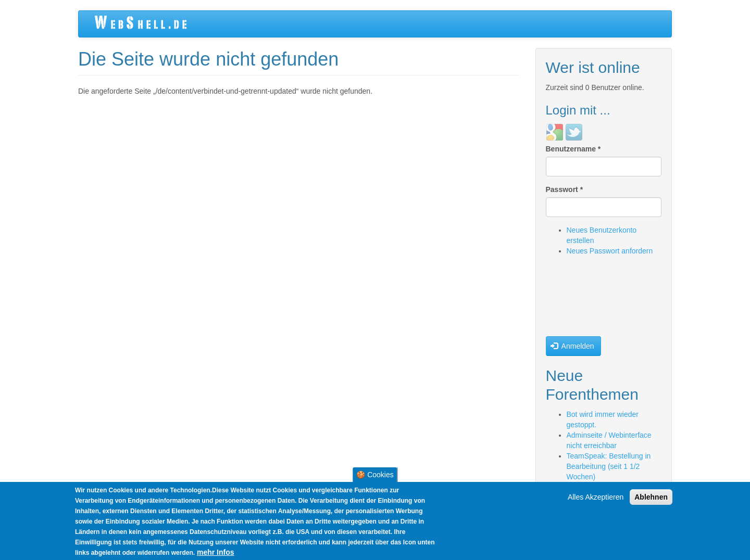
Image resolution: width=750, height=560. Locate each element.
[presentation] (589, 299)
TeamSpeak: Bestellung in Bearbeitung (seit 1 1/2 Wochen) (609, 466)
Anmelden (572, 346)
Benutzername (573, 149)
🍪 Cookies (375, 475)
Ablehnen (651, 497)
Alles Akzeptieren (596, 497)
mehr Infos (216, 552)
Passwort (565, 189)
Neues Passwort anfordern (610, 251)
